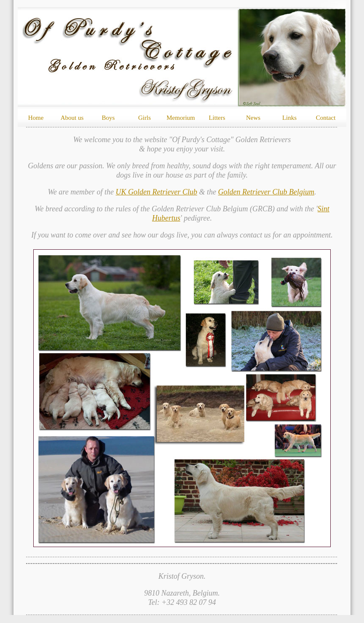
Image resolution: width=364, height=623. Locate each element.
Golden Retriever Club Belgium (266, 192)
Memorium (181, 118)
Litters (217, 118)
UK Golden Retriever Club (157, 192)
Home (36, 118)
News (253, 118)
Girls (145, 118)
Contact (326, 118)
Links (289, 118)
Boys (108, 118)
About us (72, 118)
